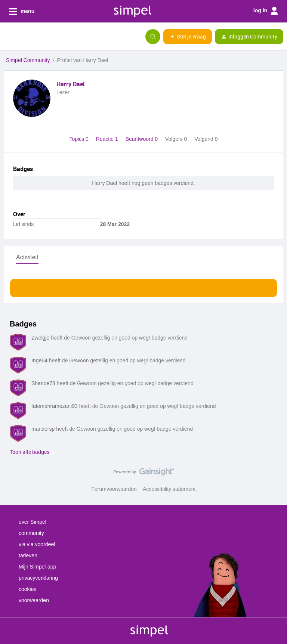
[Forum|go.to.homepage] (43, 37)
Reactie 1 (108, 139)
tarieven (28, 555)
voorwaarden (34, 600)
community (31, 533)
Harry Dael (70, 84)
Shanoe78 (43, 383)
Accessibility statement (169, 489)
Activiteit (27, 257)
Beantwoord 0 (142, 139)
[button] (8, 38)
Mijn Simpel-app (37, 567)
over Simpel (33, 522)
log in (266, 11)
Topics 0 (79, 139)
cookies (27, 589)
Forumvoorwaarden (114, 489)
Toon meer (144, 286)
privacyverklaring (38, 578)
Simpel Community (28, 60)
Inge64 (39, 360)
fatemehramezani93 (55, 406)
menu (22, 12)
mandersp (43, 429)
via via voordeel (37, 544)
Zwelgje (40, 338)
